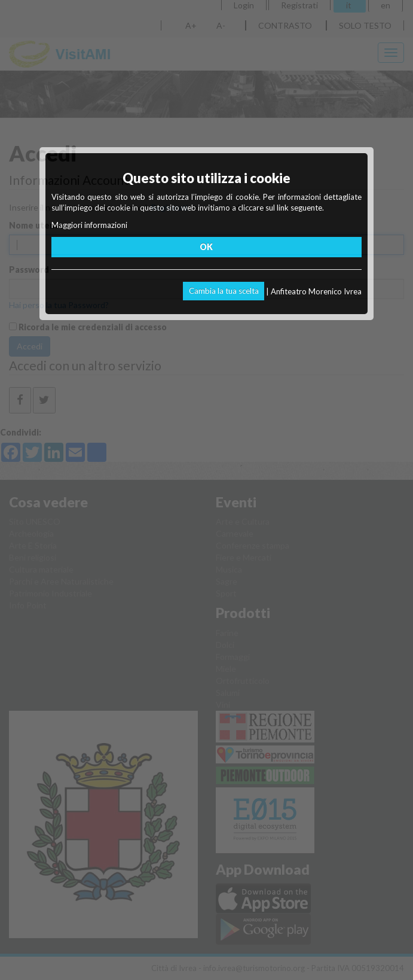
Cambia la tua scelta (224, 291)
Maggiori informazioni (89, 225)
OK (206, 247)
